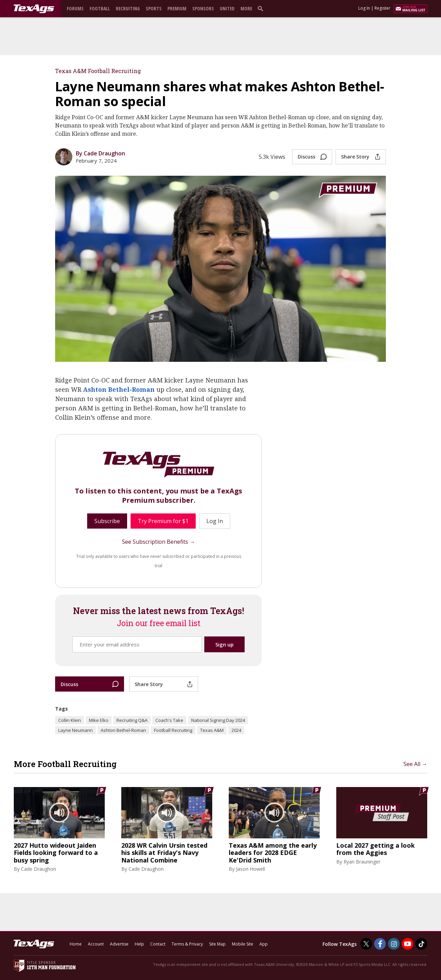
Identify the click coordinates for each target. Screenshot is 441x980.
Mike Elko (99, 720)
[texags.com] (34, 9)
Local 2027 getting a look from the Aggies (376, 849)
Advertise (119, 944)
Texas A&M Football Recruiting (98, 71)
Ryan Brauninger (362, 862)
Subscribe (107, 521)
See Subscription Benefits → (158, 542)
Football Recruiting (173, 730)
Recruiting (128, 8)
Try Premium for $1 (163, 521)
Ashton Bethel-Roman (119, 389)
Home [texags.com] (76, 944)
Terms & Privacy (187, 944)
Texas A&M (212, 730)
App (264, 944)
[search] (262, 8)
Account (96, 944)
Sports (154, 8)
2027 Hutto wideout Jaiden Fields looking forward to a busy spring (56, 853)
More (246, 8)
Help (139, 944)
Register (382, 8)
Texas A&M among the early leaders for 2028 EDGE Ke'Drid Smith (273, 853)
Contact (158, 944)
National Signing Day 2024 (218, 720)
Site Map (217, 944)
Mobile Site (243, 944)
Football (100, 8)
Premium (177, 8)
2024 (236, 730)
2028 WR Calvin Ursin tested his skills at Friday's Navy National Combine (164, 853)
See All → (415, 764)
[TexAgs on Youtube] (408, 944)
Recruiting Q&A (132, 720)
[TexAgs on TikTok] (421, 944)
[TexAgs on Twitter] (366, 944)
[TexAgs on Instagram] (394, 944)
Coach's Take (169, 720)
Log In (364, 8)
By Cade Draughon (100, 153)
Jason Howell (250, 869)
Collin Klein (70, 720)
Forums (75, 8)
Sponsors (203, 8)
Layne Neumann (75, 730)
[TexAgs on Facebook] (380, 944)
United (227, 8)
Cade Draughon (39, 869)
